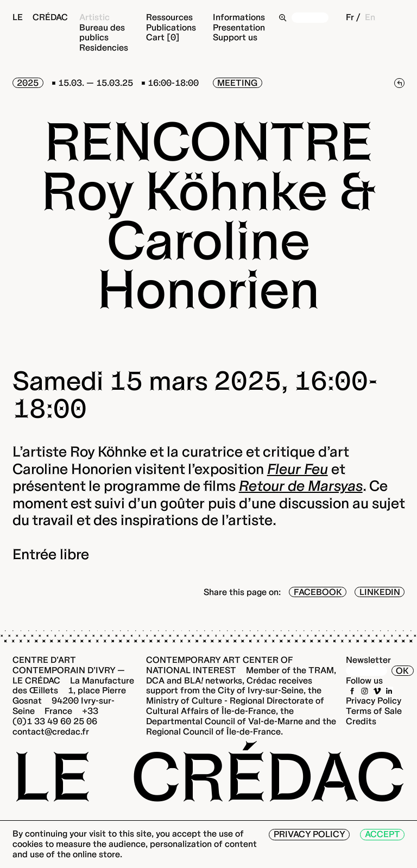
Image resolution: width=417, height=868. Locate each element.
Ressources (169, 17)
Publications (171, 27)
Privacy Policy (374, 701)
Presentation (239, 27)
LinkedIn (380, 592)
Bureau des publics (102, 33)
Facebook (318, 592)
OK (402, 671)
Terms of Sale (374, 711)
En (370, 17)
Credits (361, 721)
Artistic (94, 17)
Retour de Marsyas (301, 486)
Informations (239, 17)
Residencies (104, 47)
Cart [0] (163, 37)
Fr (350, 17)
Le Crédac (40, 17)
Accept (383, 834)
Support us (235, 37)
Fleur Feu (298, 469)
